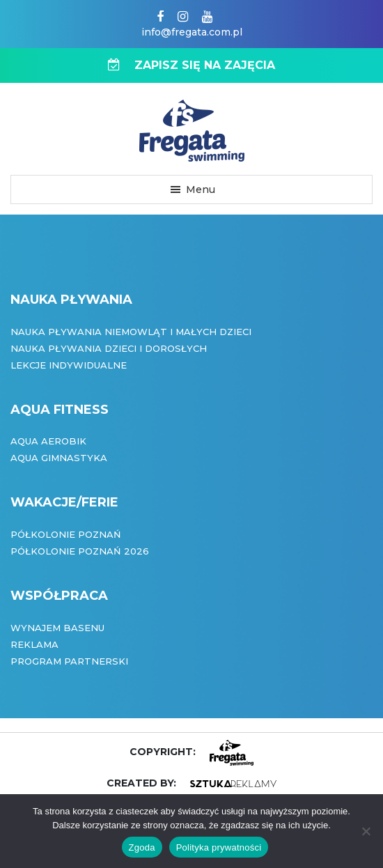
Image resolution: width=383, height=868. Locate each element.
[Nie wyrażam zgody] (366, 831)
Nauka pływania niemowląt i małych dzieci (131, 332)
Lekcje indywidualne (69, 365)
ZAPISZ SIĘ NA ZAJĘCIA (191, 65)
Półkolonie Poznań (66, 534)
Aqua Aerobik (48, 441)
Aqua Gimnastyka (59, 458)
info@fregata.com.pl (192, 32)
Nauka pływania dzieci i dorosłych (109, 348)
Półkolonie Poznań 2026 (80, 551)
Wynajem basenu (57, 628)
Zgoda (142, 847)
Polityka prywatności (219, 847)
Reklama (34, 644)
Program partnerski (69, 661)
